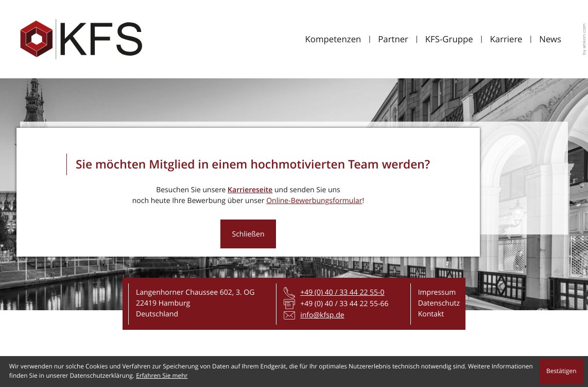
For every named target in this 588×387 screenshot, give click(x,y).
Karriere (506, 39)
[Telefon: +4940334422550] (342, 292)
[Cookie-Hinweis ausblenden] (562, 372)
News (550, 39)
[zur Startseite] (81, 39)
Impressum (437, 292)
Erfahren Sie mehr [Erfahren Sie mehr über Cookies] (162, 376)
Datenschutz (439, 303)
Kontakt (431, 314)
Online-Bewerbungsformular (314, 201)
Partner (393, 39)
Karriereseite (250, 190)
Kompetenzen (333, 39)
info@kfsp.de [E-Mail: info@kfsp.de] (322, 315)
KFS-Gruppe (449, 39)
